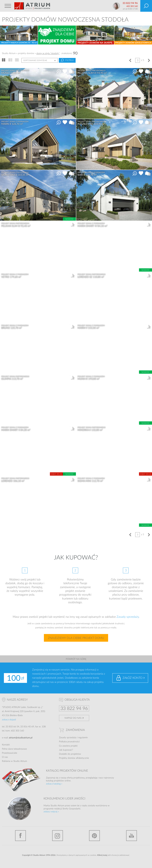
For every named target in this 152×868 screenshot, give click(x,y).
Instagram (58, 836)
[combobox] (40, 60)
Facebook (20, 836)
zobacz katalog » (54, 784)
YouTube (132, 836)
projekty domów (26, 53)
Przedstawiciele (10, 753)
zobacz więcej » (51, 812)
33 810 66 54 (12, 727)
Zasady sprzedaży (128, 617)
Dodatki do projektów (70, 754)
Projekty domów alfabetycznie (74, 758)
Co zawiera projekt (68, 746)
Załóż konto (132, 678)
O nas (5, 757)
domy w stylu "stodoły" (48, 53)
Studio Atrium (9, 53)
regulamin (83, 738)
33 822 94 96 (130, 3)
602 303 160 (132, 6)
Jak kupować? (66, 750)
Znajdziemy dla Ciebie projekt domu (76, 638)
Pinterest (94, 836)
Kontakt (6, 745)
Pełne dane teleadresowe (14, 749)
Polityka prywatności (69, 742)
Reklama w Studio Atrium (14, 761)
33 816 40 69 (27, 727)
